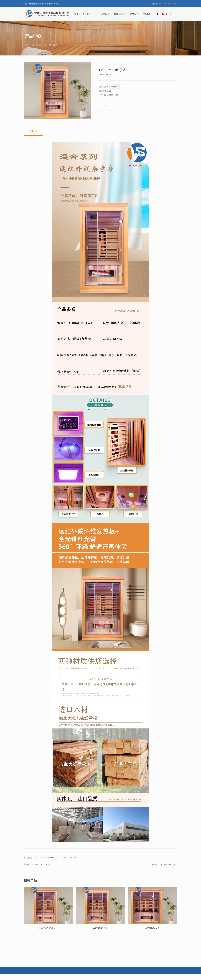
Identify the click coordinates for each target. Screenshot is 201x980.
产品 (32, 48)
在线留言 (134, 14)
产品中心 (104, 14)
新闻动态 (120, 14)
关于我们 (88, 14)
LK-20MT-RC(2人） (169, 869)
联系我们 (147, 14)
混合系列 (39, 48)
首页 (76, 14)
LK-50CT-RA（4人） (42, 869)
